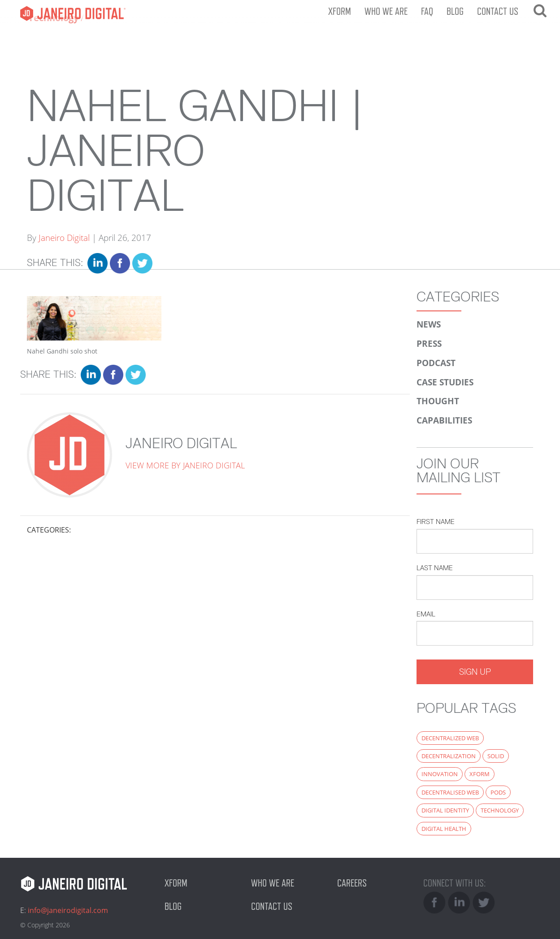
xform (480, 774)
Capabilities (444, 420)
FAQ (427, 11)
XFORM (340, 11)
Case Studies (445, 382)
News (429, 324)
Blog (455, 11)
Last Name (435, 568)
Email (426, 614)
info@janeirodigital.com (68, 910)
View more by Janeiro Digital (185, 465)
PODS (498, 792)
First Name (436, 522)
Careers (352, 883)
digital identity (445, 810)
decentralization (449, 756)
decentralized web (450, 738)
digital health (444, 829)
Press (429, 343)
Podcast (436, 363)
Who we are (386, 11)
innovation (440, 774)
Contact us (498, 11)
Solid (496, 756)
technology (500, 810)
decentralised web (450, 792)
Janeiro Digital (69, 13)
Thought (438, 401)
